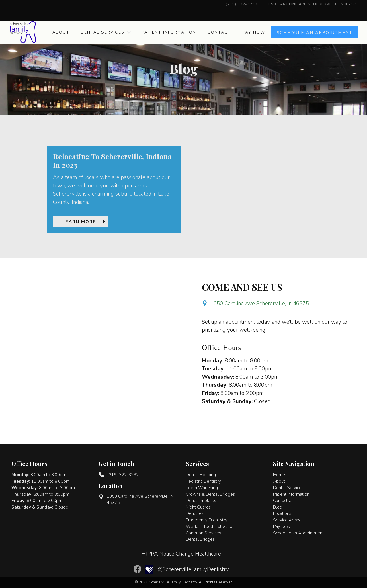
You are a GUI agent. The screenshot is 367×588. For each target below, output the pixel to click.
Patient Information (169, 32)
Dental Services (103, 32)
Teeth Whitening (202, 488)
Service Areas (287, 520)
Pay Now (254, 32)
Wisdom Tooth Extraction (210, 526)
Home (279, 475)
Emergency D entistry (207, 520)
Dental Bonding (201, 475)
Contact (219, 32)
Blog (278, 507)
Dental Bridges (200, 539)
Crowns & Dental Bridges (210, 494)
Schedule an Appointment (298, 533)
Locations (282, 513)
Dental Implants (201, 501)
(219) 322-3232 (242, 4)
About (61, 32)
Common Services (203, 533)
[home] (23, 32)
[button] (106, 32)
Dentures (195, 513)
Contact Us (283, 501)
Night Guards (198, 507)
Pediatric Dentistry (203, 481)
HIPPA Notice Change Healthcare (181, 554)
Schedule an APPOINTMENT (315, 33)
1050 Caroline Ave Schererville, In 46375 (260, 304)
